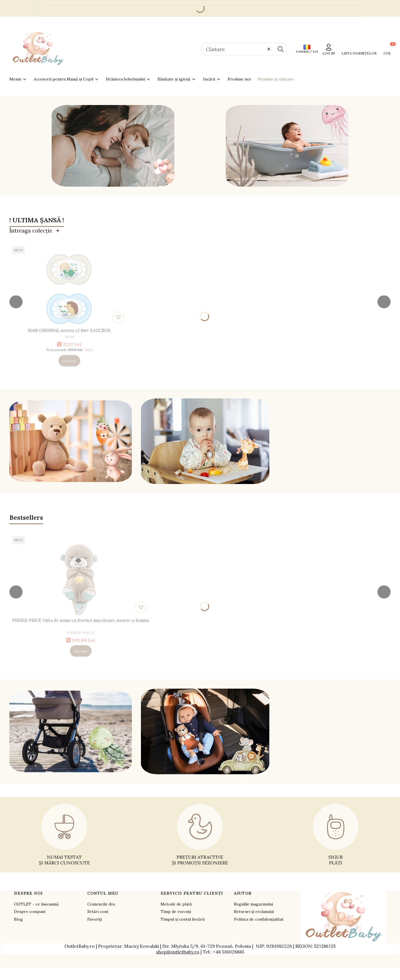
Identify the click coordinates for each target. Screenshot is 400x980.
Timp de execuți (176, 912)
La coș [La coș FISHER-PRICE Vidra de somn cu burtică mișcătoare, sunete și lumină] (81, 651)
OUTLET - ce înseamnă (36, 904)
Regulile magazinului (253, 904)
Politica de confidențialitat (259, 919)
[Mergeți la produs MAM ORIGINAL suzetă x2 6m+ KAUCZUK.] (69, 290)
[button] (280, 49)
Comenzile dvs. (102, 904)
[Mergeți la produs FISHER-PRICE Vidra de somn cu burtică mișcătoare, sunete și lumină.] (81, 580)
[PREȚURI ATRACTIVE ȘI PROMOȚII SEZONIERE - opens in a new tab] (200, 835)
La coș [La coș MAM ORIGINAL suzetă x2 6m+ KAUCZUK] (69, 361)
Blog (18, 919)
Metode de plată (176, 904)
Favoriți (95, 919)
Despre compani (30, 912)
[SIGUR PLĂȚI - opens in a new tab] (336, 835)
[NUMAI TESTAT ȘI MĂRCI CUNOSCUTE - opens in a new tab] (64, 835)
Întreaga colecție (35, 231)
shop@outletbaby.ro (178, 952)
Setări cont (98, 912)
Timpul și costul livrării (183, 919)
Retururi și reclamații (254, 912)
